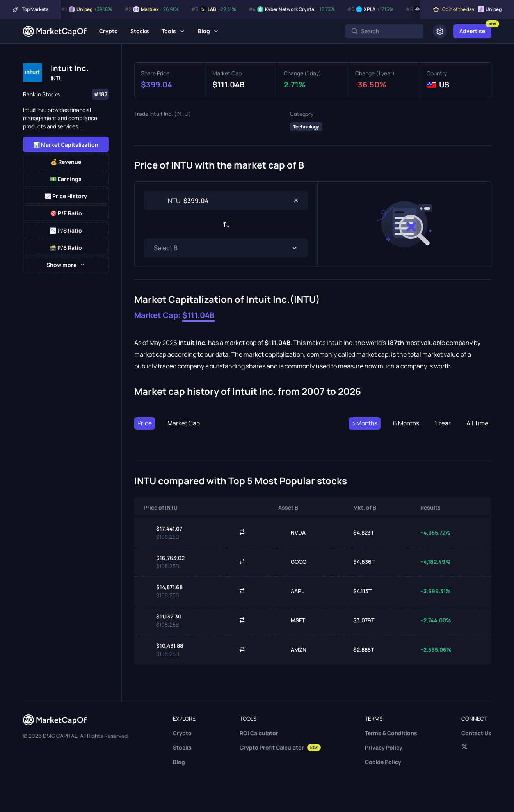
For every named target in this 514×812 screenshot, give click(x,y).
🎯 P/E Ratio (66, 213)
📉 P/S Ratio (66, 230)
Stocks (140, 31)
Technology (306, 127)
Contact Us (476, 733)
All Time (477, 423)
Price (145, 423)
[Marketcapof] (55, 31)
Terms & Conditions (391, 733)
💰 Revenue (66, 162)
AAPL (291, 591)
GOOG (292, 562)
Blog (204, 31)
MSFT (292, 620)
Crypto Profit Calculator (280, 747)
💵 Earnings (66, 179)
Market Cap (184, 423)
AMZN (292, 650)
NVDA (292, 533)
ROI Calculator (259, 733)
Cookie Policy (383, 762)
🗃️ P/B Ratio (66, 248)
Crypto (108, 31)
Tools (169, 31)
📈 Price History (66, 196)
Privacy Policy (384, 747)
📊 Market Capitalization (66, 145)
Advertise (472, 31)
